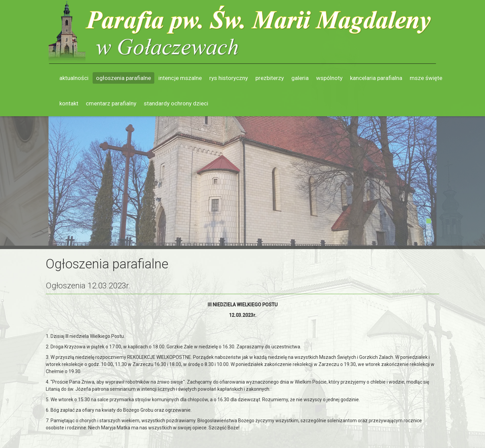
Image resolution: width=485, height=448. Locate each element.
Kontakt (69, 103)
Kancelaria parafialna (376, 78)
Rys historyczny (229, 78)
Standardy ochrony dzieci (176, 103)
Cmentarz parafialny (111, 103)
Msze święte (426, 78)
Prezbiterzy (270, 78)
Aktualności (74, 78)
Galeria (300, 78)
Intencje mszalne (180, 78)
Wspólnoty (329, 78)
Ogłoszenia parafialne (123, 78)
